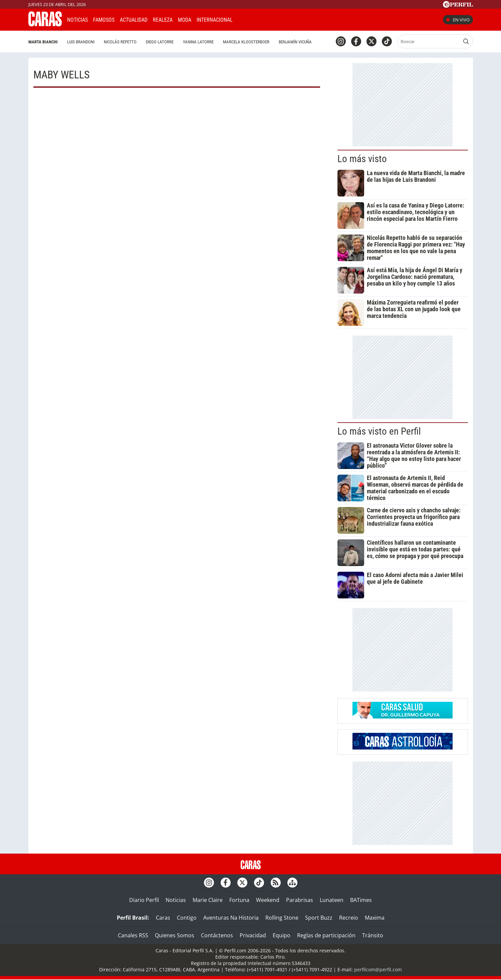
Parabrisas (300, 900)
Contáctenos (217, 935)
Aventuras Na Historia (231, 918)
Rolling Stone (282, 918)
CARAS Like (257, 19)
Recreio (349, 918)
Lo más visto (362, 159)
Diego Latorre (160, 42)
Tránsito (373, 935)
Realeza (163, 20)
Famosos (104, 20)
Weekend (268, 900)
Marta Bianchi (43, 42)
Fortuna (239, 900)
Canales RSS (133, 935)
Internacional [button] (215, 20)
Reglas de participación (326, 935)
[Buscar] (429, 41)
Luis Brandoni (81, 42)
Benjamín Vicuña (295, 42)
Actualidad (134, 20)
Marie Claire (208, 900)
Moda (185, 20)
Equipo (282, 935)
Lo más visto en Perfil (379, 431)
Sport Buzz (319, 918)
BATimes (361, 900)
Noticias (77, 20)
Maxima (375, 918)
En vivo (458, 20)
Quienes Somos (175, 935)
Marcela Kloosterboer (246, 42)
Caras (163, 918)
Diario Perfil (144, 900)
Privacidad (253, 935)
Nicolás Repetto (120, 42)
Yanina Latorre (198, 42)
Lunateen (332, 900)
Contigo (187, 918)
